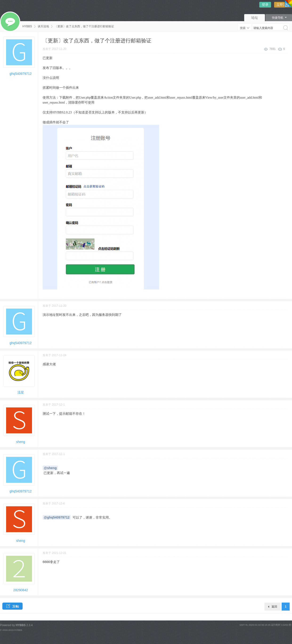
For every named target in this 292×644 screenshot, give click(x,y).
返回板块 (274, 608)
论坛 (255, 18)
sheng (20, 442)
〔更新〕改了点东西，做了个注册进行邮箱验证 (84, 26)
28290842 (20, 590)
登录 (265, 4)
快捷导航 (278, 18)
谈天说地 (43, 26)
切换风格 (287, 5)
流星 (21, 392)
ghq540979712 (21, 74)
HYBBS (27, 26)
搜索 (243, 28)
